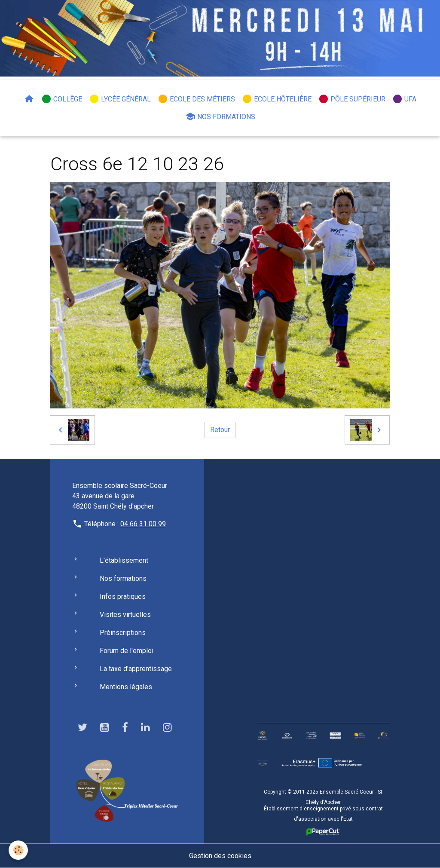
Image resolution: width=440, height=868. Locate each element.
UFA (404, 99)
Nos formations (220, 117)
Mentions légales (126, 687)
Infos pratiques (123, 597)
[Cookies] (18, 850)
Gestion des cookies (220, 856)
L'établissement (124, 560)
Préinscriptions (123, 633)
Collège (62, 99)
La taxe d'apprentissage (136, 669)
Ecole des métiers (196, 99)
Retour (220, 430)
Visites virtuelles (125, 615)
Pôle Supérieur (352, 99)
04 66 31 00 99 (143, 524)
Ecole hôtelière (277, 99)
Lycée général (120, 99)
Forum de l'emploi (127, 651)
